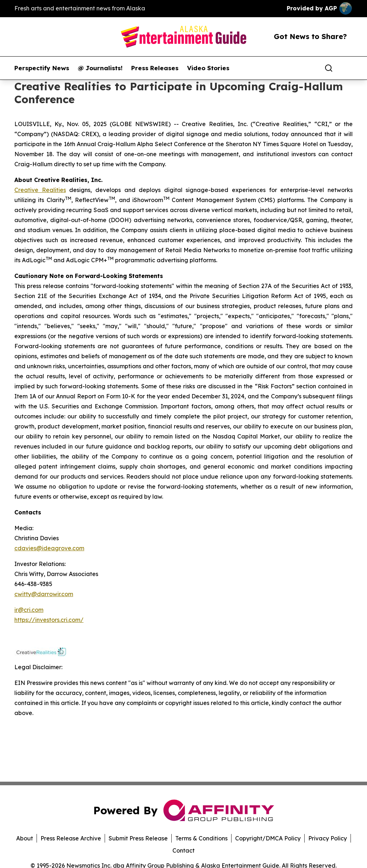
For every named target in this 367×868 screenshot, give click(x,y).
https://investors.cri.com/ (49, 620)
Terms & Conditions (201, 838)
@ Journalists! (100, 68)
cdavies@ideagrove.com (49, 548)
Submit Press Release (138, 838)
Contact (183, 850)
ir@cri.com (29, 610)
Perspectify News (42, 68)
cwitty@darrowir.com (44, 594)
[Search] (329, 68)
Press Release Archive (71, 838)
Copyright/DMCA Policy (268, 838)
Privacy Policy (328, 838)
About (25, 838)
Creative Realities (40, 190)
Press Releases (155, 68)
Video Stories (208, 68)
